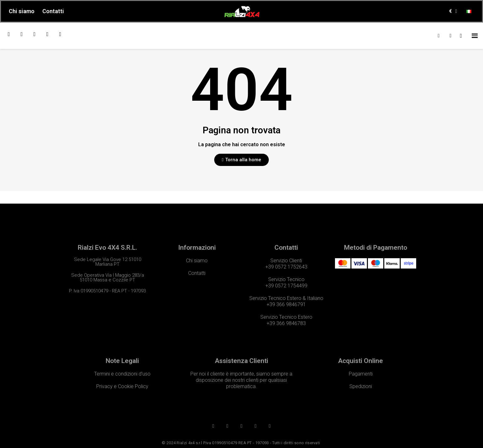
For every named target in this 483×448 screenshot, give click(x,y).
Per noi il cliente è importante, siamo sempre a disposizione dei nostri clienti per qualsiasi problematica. (241, 380)
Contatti (53, 11)
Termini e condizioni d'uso (122, 374)
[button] (241, 160)
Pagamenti (361, 374)
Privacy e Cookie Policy (122, 386)
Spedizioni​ (361, 386)
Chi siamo (22, 11)
